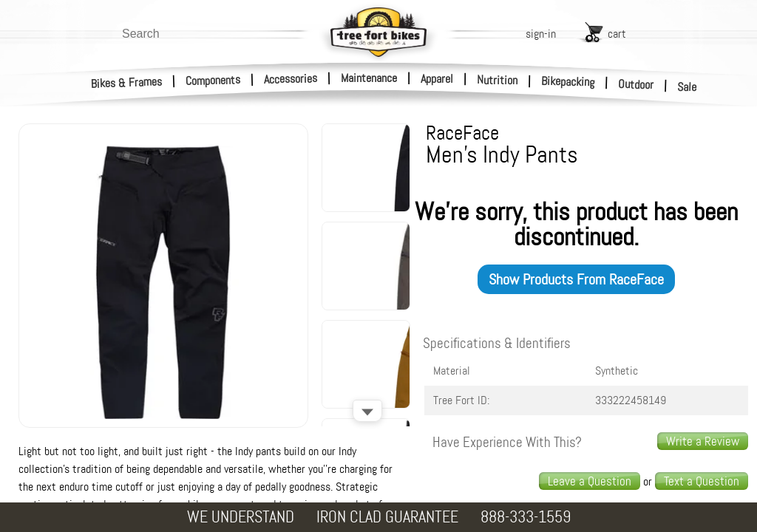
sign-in (541, 34)
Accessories (291, 79)
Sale (687, 87)
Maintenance (369, 78)
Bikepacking (568, 82)
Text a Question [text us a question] (702, 481)
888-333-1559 (526, 517)
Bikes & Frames (127, 83)
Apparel (437, 79)
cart (617, 34)
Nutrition (497, 80)
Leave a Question (590, 481)
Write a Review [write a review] (703, 441)
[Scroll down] (367, 411)
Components (213, 80)
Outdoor (636, 84)
